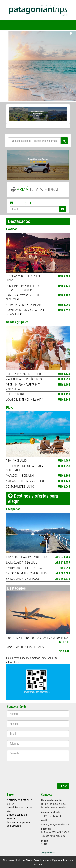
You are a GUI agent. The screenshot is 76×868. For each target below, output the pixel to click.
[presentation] (30, 770)
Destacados (17, 588)
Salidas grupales (17, 322)
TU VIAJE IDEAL (35, 189)
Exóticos (12, 229)
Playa (10, 407)
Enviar (63, 786)
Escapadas (13, 509)
